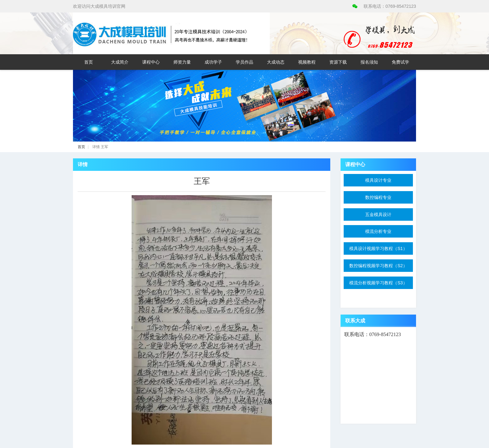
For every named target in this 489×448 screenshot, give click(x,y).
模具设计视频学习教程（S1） (378, 248)
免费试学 (400, 62)
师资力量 (182, 62)
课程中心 (151, 62)
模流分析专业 (378, 231)
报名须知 (369, 62)
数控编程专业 (378, 197)
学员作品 (244, 62)
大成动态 (276, 62)
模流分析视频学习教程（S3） (378, 283)
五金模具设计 (378, 214)
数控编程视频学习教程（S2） (378, 266)
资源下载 (338, 62)
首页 (89, 62)
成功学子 (213, 62)
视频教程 (307, 62)
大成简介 (120, 62)
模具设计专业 (378, 180)
